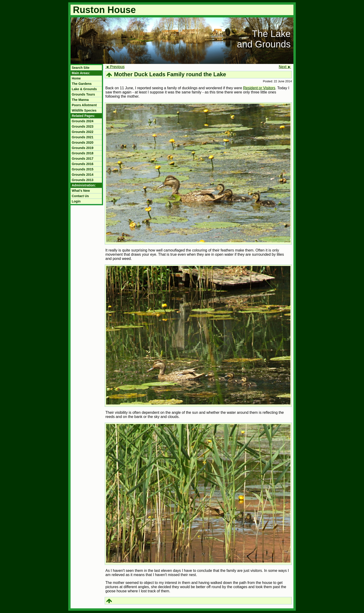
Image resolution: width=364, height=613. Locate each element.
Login (76, 201)
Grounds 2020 (83, 142)
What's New (81, 191)
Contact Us (80, 196)
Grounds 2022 (83, 132)
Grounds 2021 (83, 137)
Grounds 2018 (83, 153)
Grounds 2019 (83, 148)
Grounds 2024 (83, 121)
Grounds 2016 (83, 164)
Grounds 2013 (83, 180)
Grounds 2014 (83, 175)
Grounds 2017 (83, 159)
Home (76, 78)
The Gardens (82, 84)
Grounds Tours (83, 94)
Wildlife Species (84, 110)
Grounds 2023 (83, 126)
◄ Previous (115, 67)
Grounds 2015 (83, 169)
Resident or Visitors (259, 88)
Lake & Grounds (84, 89)
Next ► (285, 67)
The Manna (80, 100)
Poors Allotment (84, 105)
